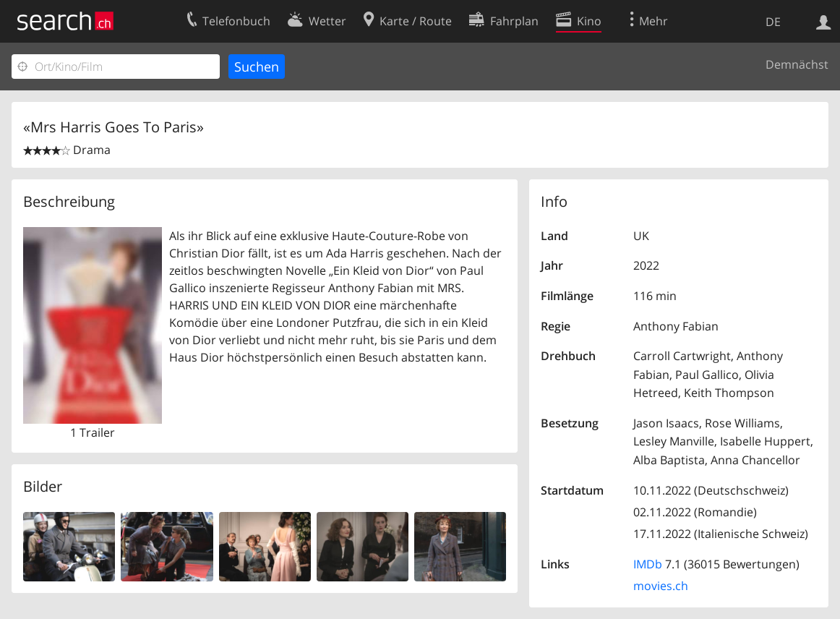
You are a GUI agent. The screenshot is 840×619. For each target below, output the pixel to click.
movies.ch (661, 586)
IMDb (648, 564)
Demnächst (797, 64)
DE (773, 22)
